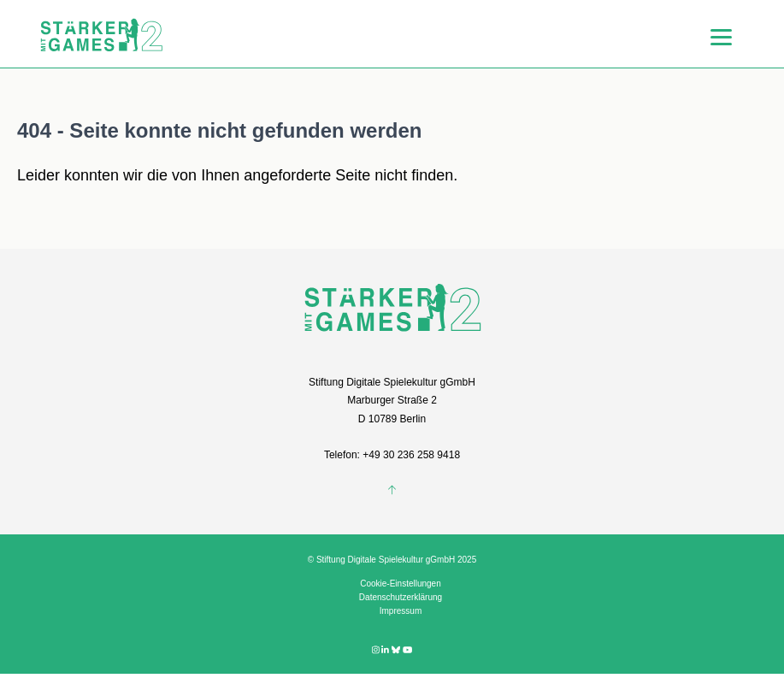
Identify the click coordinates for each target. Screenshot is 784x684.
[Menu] (721, 36)
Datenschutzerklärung (401, 597)
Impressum (401, 611)
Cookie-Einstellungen (401, 584)
